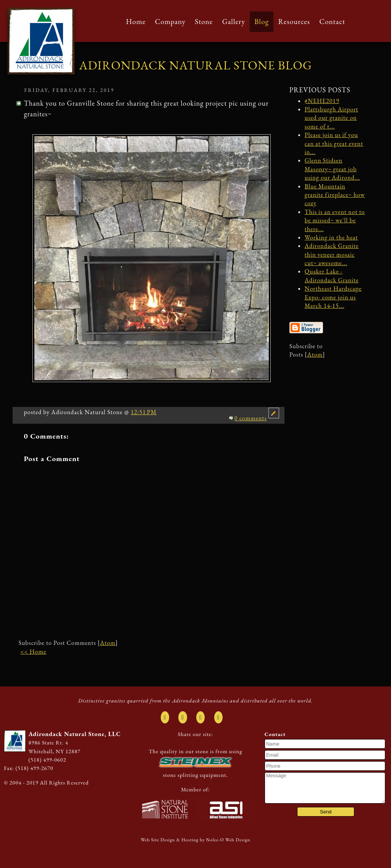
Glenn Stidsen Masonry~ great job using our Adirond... (332, 169)
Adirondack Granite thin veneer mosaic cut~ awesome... (332, 254)
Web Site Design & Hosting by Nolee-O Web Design (196, 840)
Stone (204, 22)
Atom (108, 643)
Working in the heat (331, 237)
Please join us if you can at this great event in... (334, 143)
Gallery (234, 22)
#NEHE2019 (322, 101)
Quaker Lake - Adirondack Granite (332, 276)
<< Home (33, 652)
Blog (262, 22)
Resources (294, 22)
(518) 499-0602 (47, 759)
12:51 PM (144, 412)
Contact (332, 22)
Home (136, 22)
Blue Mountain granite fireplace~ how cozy (335, 195)
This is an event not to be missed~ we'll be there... (335, 220)
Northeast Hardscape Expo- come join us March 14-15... (333, 297)
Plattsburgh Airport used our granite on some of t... (332, 118)
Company (170, 22)
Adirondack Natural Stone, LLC (74, 734)
